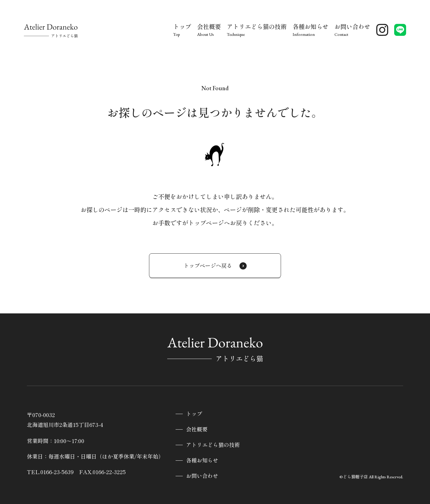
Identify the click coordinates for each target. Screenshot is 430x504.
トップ (194, 414)
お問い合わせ (202, 476)
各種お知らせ (202, 461)
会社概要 (197, 429)
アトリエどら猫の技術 (213, 445)
